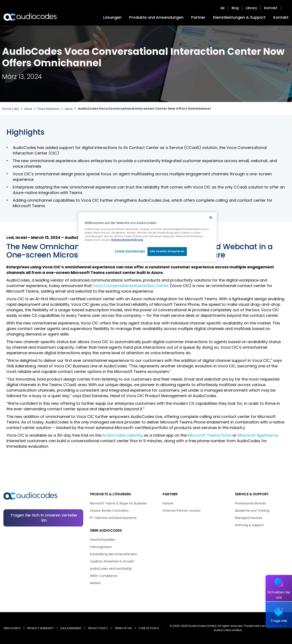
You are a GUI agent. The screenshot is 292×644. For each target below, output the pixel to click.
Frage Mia (279, 621)
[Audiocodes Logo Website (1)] (30, 17)
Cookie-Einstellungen (130, 251)
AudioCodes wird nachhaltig (111, 569)
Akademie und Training (252, 511)
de (222, 8)
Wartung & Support (249, 525)
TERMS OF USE (123, 628)
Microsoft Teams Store (210, 435)
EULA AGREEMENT (71, 628)
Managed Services (249, 518)
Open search (286, 8)
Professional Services (250, 503)
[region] (147, 237)
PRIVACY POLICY (98, 628)
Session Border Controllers (109, 511)
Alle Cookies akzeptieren (167, 251)
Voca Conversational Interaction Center (131, 286)
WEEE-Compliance (104, 576)
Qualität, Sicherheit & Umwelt (112, 561)
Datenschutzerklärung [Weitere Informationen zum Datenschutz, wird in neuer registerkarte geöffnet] (127, 240)
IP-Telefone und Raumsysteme (113, 518)
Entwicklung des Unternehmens (113, 554)
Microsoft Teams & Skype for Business (118, 503)
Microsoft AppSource (258, 435)
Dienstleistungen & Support (239, 17)
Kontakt (281, 17)
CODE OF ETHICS (149, 628)
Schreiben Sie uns (279, 595)
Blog (235, 8)
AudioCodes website (122, 435)
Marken (95, 583)
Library (251, 8)
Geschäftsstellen (103, 540)
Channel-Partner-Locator (182, 511)
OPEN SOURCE (12, 628)
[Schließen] (211, 218)
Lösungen (112, 17)
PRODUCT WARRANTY (41, 628)
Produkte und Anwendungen (156, 17)
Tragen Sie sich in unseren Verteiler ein (44, 518)
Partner (198, 17)
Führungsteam (101, 547)
